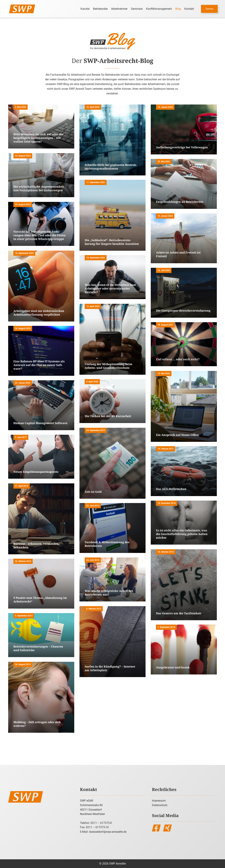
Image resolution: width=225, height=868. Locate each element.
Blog (178, 9)
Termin (209, 9)
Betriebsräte (100, 9)
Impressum (159, 801)
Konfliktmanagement (159, 9)
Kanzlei (85, 9)
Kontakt (189, 9)
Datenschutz (160, 805)
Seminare (137, 9)
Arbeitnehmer (119, 9)
